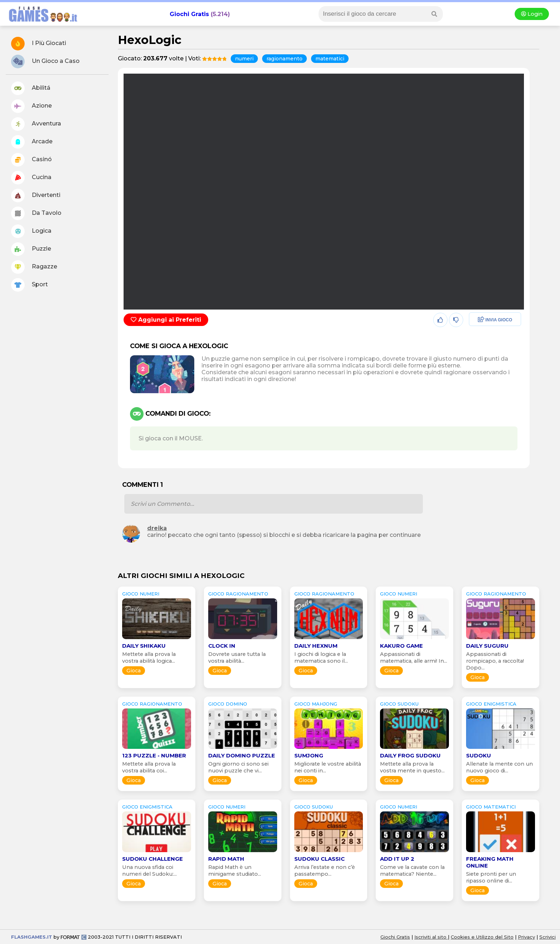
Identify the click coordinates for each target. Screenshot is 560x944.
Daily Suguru (487, 646)
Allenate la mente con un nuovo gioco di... (499, 767)
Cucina (31, 178)
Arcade (32, 142)
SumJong (309, 755)
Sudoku (479, 755)
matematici (330, 59)
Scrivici (547, 937)
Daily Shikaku (144, 646)
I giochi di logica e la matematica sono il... (321, 658)
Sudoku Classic (319, 859)
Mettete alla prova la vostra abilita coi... (149, 767)
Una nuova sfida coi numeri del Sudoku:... (149, 871)
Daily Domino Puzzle (242, 755)
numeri (244, 59)
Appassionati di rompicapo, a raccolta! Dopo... (495, 661)
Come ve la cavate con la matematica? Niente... (412, 871)
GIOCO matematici (491, 807)
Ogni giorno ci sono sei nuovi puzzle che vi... (238, 767)
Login (532, 14)
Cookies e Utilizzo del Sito (482, 937)
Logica (31, 231)
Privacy (526, 937)
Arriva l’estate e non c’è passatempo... (325, 871)
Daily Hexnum (316, 646)
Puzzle (31, 249)
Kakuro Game (401, 646)
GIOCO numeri (141, 594)
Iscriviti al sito (431, 937)
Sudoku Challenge (152, 859)
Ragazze (34, 267)
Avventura (36, 124)
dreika (157, 528)
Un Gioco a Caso (45, 61)
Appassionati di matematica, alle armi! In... (414, 658)
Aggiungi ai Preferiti (166, 320)
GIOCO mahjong (316, 704)
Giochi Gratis (189, 14)
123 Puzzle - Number (154, 755)
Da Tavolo (36, 213)
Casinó (31, 160)
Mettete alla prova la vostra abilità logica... (149, 658)
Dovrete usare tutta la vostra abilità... (237, 658)
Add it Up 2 (397, 859)
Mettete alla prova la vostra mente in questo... (412, 767)
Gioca (134, 671)
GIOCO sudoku (399, 704)
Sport (29, 285)
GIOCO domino (228, 704)
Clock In (222, 646)
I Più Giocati (39, 44)
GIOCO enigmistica (491, 704)
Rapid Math (226, 859)
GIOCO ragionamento (238, 594)
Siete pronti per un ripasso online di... (491, 877)
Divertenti (36, 196)
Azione (31, 106)
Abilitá (31, 88)
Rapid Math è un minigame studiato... (235, 871)
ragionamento (284, 59)
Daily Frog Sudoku (410, 755)
